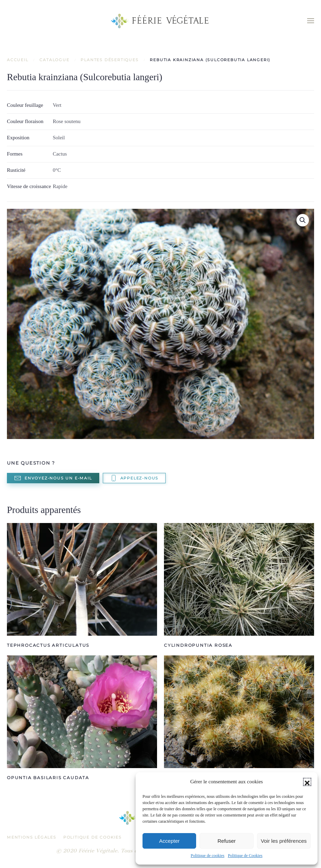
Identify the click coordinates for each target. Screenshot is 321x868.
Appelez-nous (134, 478)
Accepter (169, 841)
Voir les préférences (284, 841)
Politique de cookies (207, 856)
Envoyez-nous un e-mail (53, 478)
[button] (307, 782)
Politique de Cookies (245, 856)
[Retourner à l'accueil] (160, 21)
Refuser (227, 841)
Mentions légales (32, 837)
